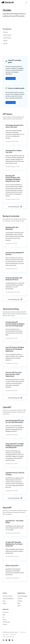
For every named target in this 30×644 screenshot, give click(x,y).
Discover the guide (11, 78)
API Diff (5, 603)
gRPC (19, 603)
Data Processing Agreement (8, 637)
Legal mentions (6, 634)
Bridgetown (16, 632)
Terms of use (13, 634)
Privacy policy (23, 632)
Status (4, 620)
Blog (4, 615)
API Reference (6, 622)
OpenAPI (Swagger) (22, 596)
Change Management (8, 599)
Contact (5, 624)
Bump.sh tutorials (7, 35)
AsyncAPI (5, 44)
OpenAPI (5, 41)
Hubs (4, 601)
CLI (4, 617)
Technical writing (7, 38)
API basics (5, 32)
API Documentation (8, 596)
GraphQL (20, 601)
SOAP (19, 606)
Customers (6, 612)
